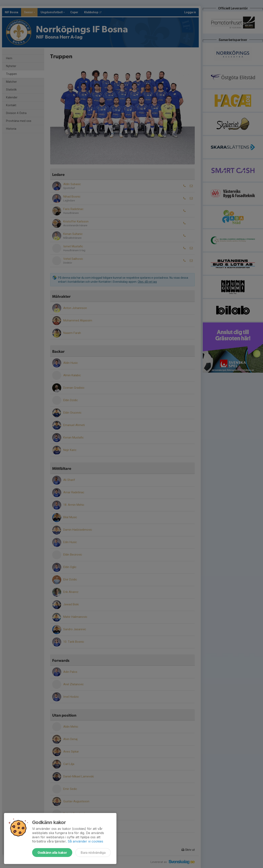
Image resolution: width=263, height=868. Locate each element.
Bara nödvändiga (93, 853)
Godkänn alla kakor (52, 853)
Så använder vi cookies (85, 841)
